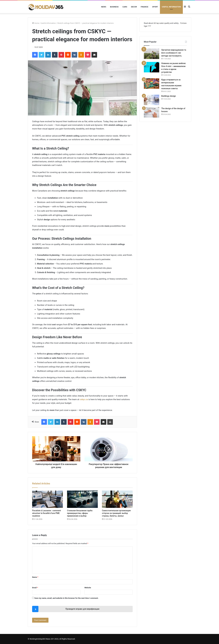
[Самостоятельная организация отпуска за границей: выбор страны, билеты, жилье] (117, 499)
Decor (134, 7)
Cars (125, 7)
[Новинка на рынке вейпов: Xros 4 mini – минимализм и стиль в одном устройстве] (152, 67)
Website (88, 588)
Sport (155, 7)
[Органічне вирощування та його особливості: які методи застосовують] (152, 54)
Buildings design (169, 96)
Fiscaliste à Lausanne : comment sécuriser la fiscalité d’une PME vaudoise (47, 513)
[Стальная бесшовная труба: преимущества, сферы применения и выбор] (82, 499)
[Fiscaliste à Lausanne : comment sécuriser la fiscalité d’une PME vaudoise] (47, 499)
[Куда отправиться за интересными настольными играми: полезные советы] (152, 84)
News (104, 7)
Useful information (171, 7)
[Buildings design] (152, 100)
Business (114, 7)
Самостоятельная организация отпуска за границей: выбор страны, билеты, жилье (116, 513)
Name (35, 577)
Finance (145, 7)
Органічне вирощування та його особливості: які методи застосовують (174, 53)
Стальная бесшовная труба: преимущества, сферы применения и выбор (80, 513)
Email (35, 588)
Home (36, 23)
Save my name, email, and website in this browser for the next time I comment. (66, 598)
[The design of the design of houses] (152, 112)
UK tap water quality (162, 23)
